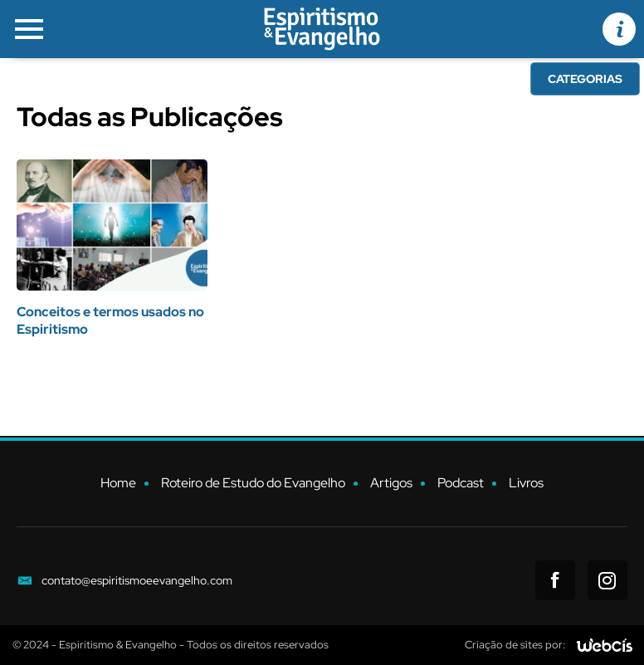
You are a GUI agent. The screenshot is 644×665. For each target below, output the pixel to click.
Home (118, 483)
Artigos (391, 483)
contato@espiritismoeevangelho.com (137, 580)
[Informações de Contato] (619, 29)
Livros (526, 483)
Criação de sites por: (515, 645)
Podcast (461, 483)
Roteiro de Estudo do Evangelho (253, 483)
